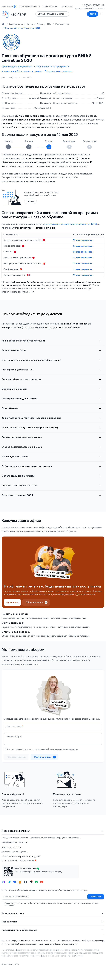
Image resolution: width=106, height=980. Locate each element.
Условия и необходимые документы (22, 71)
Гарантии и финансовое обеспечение (61, 944)
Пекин (40, 24)
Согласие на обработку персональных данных (22, 944)
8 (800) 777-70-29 (94, 5)
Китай (30, 24)
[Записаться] (12, 602)
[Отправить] (17, 757)
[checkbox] (5, 749)
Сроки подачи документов (17, 67)
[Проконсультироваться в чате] (36, 602)
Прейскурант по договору (93, 941)
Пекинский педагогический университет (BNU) (71, 224)
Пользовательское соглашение (45, 941)
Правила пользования (70, 941)
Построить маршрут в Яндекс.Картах (19, 860)
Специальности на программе (52, 67)
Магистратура (62, 24)
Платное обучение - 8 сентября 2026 (23, 28)
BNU (49, 24)
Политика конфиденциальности (16, 941)
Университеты (16, 24)
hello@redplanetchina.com (15, 842)
